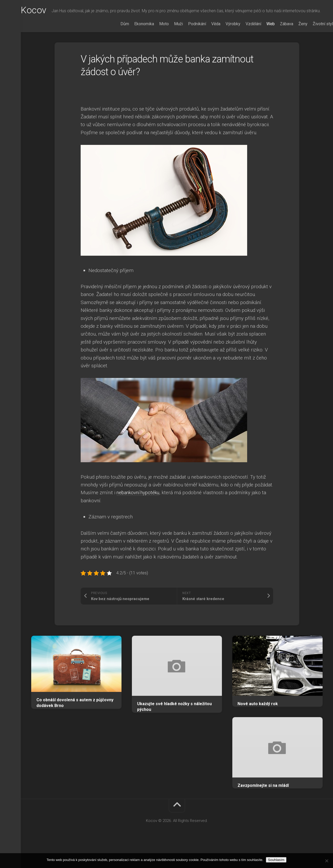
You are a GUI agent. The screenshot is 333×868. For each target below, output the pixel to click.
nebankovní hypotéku (140, 513)
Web (260, 45)
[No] (326, 861)
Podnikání (187, 45)
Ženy (293, 45)
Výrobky (223, 45)
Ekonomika (134, 45)
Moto (154, 45)
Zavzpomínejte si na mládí (263, 806)
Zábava (276, 45)
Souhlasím (276, 860)
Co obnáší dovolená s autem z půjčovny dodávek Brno (75, 724)
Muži (168, 45)
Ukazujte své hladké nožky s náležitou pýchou (174, 728)
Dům (114, 45)
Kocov (44, 11)
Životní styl (312, 45)
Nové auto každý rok (258, 725)
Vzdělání (243, 45)
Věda (205, 45)
